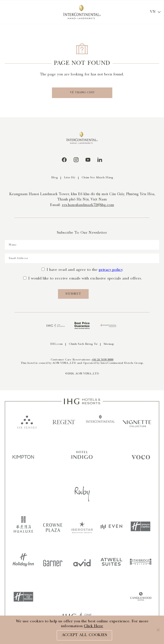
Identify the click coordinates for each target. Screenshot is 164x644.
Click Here (93, 626)
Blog (54, 178)
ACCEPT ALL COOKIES (85, 635)
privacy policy (111, 270)
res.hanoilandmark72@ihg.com (88, 205)
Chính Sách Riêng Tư (83, 344)
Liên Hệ (70, 178)
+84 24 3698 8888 (102, 360)
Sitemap (109, 344)
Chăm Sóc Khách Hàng (97, 178)
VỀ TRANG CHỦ (82, 93)
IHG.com (56, 344)
